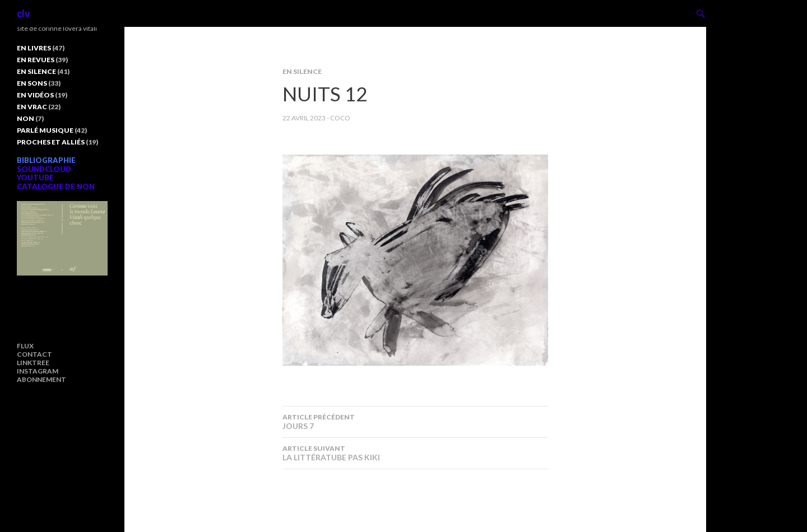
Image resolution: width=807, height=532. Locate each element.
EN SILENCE (302, 71)
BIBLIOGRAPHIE (46, 160)
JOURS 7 (415, 422)
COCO (340, 118)
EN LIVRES (34, 48)
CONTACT (34, 354)
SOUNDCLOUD (44, 169)
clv (24, 13)
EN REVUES (36, 60)
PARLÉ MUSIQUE (45, 130)
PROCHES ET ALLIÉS (51, 142)
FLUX (25, 346)
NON (25, 118)
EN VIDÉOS (35, 95)
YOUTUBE (35, 178)
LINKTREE (33, 363)
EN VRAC (32, 107)
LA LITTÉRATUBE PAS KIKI (415, 453)
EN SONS (32, 83)
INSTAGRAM (38, 371)
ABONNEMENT (41, 379)
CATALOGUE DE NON (56, 186)
